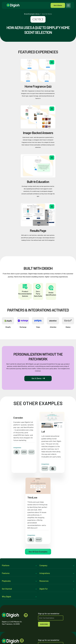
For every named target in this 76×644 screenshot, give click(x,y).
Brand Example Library (32, 14)
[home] (28, 5)
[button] (69, 5)
